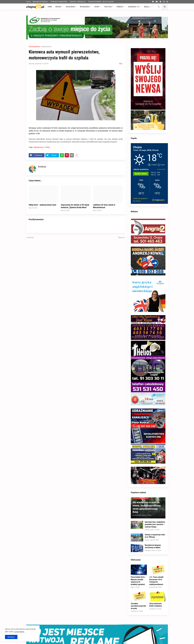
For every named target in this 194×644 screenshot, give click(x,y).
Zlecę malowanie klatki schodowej (156, 605)
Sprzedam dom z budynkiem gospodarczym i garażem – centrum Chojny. (155, 524)
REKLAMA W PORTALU (40, 2)
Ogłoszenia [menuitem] (70, 7)
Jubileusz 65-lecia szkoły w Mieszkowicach (104, 206)
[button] (159, 7)
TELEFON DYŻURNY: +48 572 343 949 (101, 2)
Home (28, 2)
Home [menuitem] (50, 7)
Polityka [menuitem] (108, 7)
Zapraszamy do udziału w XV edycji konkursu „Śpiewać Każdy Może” (75, 206)
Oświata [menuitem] (120, 7)
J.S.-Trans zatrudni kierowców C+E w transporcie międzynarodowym (156, 581)
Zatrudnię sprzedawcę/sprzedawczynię (138, 606)
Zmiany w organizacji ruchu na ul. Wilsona (155, 536)
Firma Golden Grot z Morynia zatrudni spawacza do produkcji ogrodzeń (138, 581)
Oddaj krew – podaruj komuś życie (42, 205)
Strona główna (34, 47)
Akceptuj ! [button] (11, 637)
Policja (47, 147)
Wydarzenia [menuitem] (85, 7)
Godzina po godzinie (140, 198)
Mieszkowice (47, 47)
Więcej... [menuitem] (147, 7)
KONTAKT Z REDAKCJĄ (78, 2)
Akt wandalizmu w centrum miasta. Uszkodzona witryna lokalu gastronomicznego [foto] (147, 507)
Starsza (121, 237)
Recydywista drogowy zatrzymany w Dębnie (153, 546)
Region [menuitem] (58, 7)
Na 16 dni (136, 201)
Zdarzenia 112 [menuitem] (133, 7)
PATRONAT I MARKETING (59, 2)
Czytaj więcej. (19, 632)
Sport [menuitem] (97, 7)
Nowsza (31, 237)
